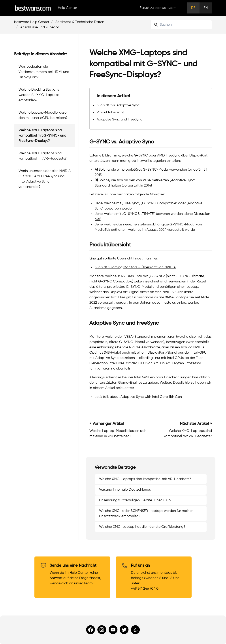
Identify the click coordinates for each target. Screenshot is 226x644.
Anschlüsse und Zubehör (40, 27)
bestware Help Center (32, 22)
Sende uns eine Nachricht (73, 566)
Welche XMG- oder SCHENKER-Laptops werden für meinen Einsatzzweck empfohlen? (146, 514)
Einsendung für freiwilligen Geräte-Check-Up (135, 500)
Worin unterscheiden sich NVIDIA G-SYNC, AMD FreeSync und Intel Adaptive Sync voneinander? (45, 179)
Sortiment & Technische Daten (80, 22)
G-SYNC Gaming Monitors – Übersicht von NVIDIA (135, 267)
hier (98, 219)
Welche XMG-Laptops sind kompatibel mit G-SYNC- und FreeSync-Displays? (42, 136)
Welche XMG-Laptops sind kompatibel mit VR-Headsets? (145, 479)
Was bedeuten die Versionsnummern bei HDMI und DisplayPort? (44, 72)
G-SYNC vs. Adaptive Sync (118, 105)
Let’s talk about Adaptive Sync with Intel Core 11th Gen (138, 397)
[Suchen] (181, 25)
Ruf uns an (140, 566)
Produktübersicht (110, 112)
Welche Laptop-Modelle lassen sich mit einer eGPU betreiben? (43, 115)
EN (206, 8)
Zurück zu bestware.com (158, 8)
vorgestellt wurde (181, 230)
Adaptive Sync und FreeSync (120, 120)
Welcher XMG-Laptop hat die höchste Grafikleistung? (142, 527)
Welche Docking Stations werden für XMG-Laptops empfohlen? (39, 95)
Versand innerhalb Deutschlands (125, 490)
